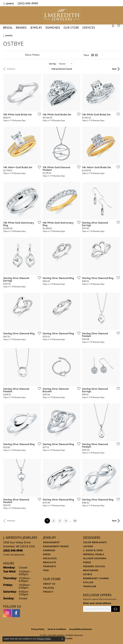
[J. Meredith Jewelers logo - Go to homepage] (61, 15)
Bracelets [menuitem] (50, 562)
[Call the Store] (13, 550)
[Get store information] (14, 555)
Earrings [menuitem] (49, 550)
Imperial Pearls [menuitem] (94, 554)
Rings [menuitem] (47, 554)
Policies (49, 588)
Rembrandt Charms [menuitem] (96, 578)
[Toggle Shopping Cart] (119, 26)
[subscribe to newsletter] (115, 609)
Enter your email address (97, 603)
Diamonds (53, 28)
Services (89, 28)
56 (75, 521)
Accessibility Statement (81, 629)
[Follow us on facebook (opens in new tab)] (16, 613)
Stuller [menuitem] (88, 582)
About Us (49, 584)
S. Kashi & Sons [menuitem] (93, 550)
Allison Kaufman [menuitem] (95, 558)
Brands (21, 28)
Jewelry (36, 28)
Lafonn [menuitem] (88, 546)
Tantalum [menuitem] (90, 586)
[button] (9, 4)
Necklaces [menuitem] (50, 558)
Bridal (8, 28)
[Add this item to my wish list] (38, 114)
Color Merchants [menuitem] (95, 542)
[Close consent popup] (62, 639)
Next (114, 69)
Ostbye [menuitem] (88, 574)
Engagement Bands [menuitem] (56, 546)
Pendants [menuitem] (49, 566)
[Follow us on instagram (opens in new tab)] (7, 613)
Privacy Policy (38, 629)
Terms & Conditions (57, 629)
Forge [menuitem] (87, 562)
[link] (28, 4)
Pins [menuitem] (46, 570)
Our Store (71, 28)
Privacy (48, 592)
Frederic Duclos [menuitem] (94, 566)
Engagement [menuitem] (51, 542)
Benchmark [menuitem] (91, 570)
